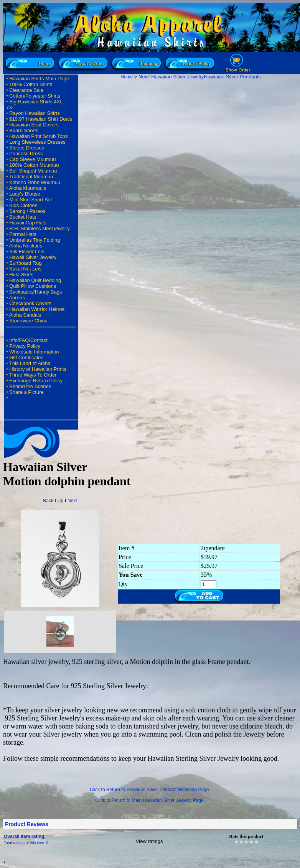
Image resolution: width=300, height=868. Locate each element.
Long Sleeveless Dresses (37, 142)
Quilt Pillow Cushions (33, 286)
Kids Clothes (23, 205)
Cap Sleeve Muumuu (32, 159)
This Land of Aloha (30, 363)
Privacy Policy (25, 346)
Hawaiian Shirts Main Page (39, 79)
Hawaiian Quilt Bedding (35, 280)
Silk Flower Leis (27, 251)
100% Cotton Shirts (31, 84)
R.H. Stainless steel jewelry (40, 228)
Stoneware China (28, 321)
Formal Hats (23, 234)
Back (48, 501)
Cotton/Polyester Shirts (35, 96)
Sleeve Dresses (27, 148)
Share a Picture (26, 392)
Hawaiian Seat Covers (34, 125)
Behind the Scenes (30, 386)
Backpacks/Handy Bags (35, 292)
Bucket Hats (23, 217)
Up (60, 501)
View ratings (149, 841)
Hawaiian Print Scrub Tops (38, 136)
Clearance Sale (26, 90)
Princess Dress (26, 154)
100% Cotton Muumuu (34, 165)
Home (127, 77)
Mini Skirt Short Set (30, 200)
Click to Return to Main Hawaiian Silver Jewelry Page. (150, 800)
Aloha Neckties (26, 246)
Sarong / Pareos (27, 211)
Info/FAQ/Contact (28, 340)
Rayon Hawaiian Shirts (35, 113)
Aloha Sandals (25, 315)
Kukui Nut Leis (25, 269)
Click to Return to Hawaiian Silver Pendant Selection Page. (150, 790)
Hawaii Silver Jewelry (33, 257)
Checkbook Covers (30, 303)
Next (72, 501)
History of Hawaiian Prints (38, 369)
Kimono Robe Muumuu (35, 182)
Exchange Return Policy (36, 381)
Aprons (17, 298)
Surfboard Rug (26, 263)
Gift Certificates (26, 358)
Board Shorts (24, 130)
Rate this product (246, 836)
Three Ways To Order (33, 375)
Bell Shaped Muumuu (33, 171)
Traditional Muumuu (31, 177)
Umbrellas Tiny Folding (35, 240)
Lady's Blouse (25, 194)
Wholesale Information (34, 352)
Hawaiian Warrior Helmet (37, 309)
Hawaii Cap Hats (28, 223)
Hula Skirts (21, 275)
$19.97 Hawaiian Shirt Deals (41, 119)
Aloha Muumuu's (27, 188)
